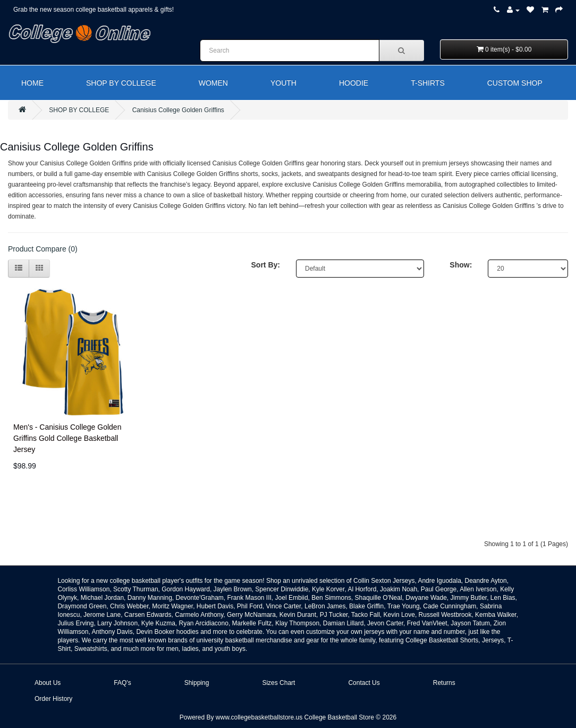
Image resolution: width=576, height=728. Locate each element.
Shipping (197, 683)
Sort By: (266, 265)
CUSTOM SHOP (515, 83)
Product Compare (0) (43, 249)
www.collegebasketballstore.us (259, 717)
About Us (48, 683)
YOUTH (283, 83)
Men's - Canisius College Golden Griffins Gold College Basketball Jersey (67, 438)
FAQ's (122, 683)
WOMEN (213, 83)
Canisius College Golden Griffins (178, 110)
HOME (32, 83)
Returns (444, 683)
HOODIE (354, 83)
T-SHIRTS (428, 83)
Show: (461, 265)
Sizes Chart (278, 683)
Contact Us (364, 683)
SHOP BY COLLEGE (121, 83)
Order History (53, 699)
